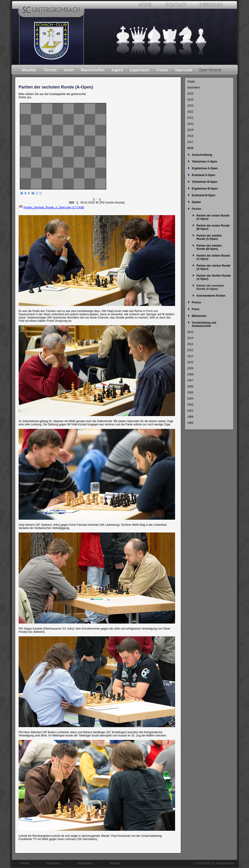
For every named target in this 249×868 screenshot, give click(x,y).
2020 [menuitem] (190, 124)
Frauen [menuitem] (162, 70)
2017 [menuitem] (190, 142)
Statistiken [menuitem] (194, 88)
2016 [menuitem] (190, 148)
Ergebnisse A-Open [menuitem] (205, 168)
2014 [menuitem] (190, 338)
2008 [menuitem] (190, 374)
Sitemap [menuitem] (115, 863)
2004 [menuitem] (190, 399)
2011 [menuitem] (190, 356)
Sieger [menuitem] (191, 81)
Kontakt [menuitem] (25, 863)
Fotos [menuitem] (196, 309)
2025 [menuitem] (190, 94)
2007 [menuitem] (190, 380)
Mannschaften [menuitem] (93, 70)
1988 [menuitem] (190, 417)
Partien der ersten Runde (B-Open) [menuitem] (213, 227)
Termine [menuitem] (50, 70)
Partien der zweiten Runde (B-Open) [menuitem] (209, 247)
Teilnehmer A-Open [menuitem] (204, 162)
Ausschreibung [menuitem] (202, 155)
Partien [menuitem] (197, 209)
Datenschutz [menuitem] (85, 863)
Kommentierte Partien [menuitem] (211, 296)
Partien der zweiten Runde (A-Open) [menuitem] (209, 237)
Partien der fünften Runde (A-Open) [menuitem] (214, 277)
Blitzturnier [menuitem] (199, 316)
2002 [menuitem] (190, 405)
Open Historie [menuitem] (210, 70)
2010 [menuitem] (190, 362)
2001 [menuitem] (190, 411)
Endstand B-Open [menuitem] (204, 195)
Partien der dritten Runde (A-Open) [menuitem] (213, 257)
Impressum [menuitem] (53, 863)
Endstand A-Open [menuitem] (204, 175)
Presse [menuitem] (196, 302)
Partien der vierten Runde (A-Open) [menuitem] (213, 267)
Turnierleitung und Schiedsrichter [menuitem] (204, 324)
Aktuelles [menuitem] (29, 70)
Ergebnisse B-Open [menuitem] (205, 189)
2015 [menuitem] (190, 332)
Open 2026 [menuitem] (184, 70)
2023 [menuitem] (190, 106)
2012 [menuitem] (190, 350)
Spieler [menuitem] (196, 202)
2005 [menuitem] (190, 393)
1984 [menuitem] (190, 423)
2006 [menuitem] (190, 387)
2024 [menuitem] (190, 100)
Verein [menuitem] (69, 70)
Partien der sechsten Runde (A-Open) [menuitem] (210, 287)
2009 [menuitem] (190, 368)
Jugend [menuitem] (117, 70)
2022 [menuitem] (190, 112)
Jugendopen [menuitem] (140, 70)
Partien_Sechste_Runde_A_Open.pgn (54, 207)
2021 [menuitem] (190, 118)
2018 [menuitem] (190, 136)
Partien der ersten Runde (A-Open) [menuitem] (213, 217)
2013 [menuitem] (190, 344)
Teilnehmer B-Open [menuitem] (205, 182)
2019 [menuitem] (190, 130)
